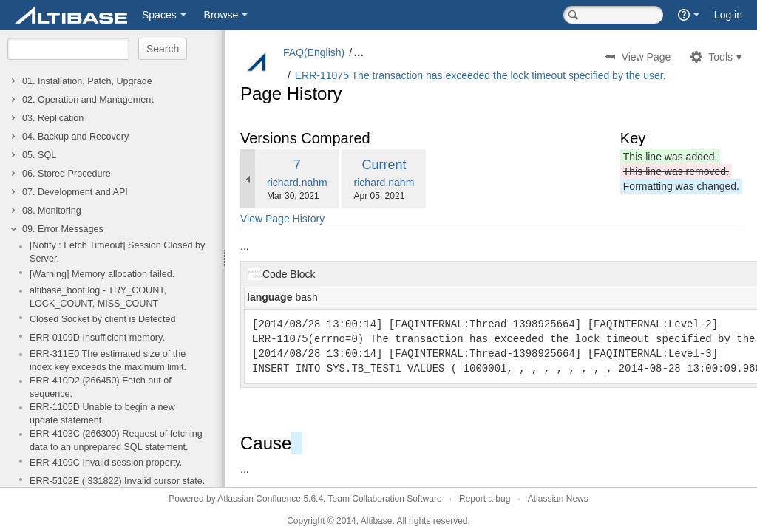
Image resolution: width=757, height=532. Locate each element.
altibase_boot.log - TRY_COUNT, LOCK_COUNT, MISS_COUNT (98, 297)
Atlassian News (558, 499)
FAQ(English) (314, 52)
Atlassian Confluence (259, 499)
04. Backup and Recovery (75, 137)
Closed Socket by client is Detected (102, 319)
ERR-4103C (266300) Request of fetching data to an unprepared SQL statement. (116, 440)
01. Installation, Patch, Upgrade (87, 81)
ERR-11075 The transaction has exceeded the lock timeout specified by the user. (481, 75)
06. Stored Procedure (67, 174)
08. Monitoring (52, 211)
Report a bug (485, 499)
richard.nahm (297, 183)
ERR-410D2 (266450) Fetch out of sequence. (101, 387)
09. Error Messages (63, 229)
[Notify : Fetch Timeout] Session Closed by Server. (117, 252)
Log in (728, 15)
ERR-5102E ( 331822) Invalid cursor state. (117, 481)
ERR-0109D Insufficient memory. (97, 338)
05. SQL (39, 155)
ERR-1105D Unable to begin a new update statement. (102, 414)
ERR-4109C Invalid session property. (106, 463)
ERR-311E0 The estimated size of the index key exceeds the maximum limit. (108, 361)
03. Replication (53, 118)
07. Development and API (75, 192)
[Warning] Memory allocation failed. (102, 274)
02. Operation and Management (88, 100)
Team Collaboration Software (385, 499)
